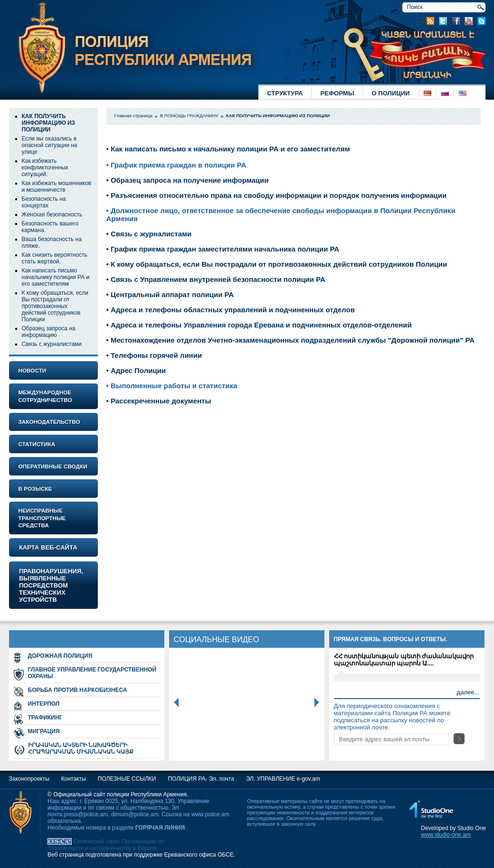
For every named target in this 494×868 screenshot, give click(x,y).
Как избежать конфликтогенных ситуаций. (45, 168)
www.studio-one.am (446, 835)
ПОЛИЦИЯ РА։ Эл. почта (201, 779)
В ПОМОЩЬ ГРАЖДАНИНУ (189, 116)
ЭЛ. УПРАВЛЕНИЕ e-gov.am (283, 779)
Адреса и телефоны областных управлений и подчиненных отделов (232, 310)
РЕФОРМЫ (337, 93)
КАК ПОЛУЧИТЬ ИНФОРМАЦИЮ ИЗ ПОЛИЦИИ (49, 123)
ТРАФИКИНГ (45, 718)
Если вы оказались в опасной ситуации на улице (50, 145)
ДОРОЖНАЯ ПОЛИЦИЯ (60, 656)
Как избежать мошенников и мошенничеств (57, 187)
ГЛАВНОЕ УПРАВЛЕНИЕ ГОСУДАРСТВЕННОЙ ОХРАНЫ (92, 673)
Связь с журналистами (52, 344)
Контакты (74, 779)
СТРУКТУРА (285, 93)
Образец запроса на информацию (49, 332)
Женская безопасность (52, 215)
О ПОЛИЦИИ (391, 93)
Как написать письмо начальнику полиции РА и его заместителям (56, 277)
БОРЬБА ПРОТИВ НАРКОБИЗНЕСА (78, 690)
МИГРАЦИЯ (44, 731)
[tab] (53, 370)
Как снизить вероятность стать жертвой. (55, 258)
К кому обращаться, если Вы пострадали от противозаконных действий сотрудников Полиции (55, 306)
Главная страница (134, 116)
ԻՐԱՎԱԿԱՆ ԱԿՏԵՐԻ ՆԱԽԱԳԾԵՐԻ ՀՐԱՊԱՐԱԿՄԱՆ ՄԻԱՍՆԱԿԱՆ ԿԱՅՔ (81, 748)
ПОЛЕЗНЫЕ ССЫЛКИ (127, 779)
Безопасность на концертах (44, 202)
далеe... (468, 692)
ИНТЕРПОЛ (44, 704)
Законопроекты (29, 779)
